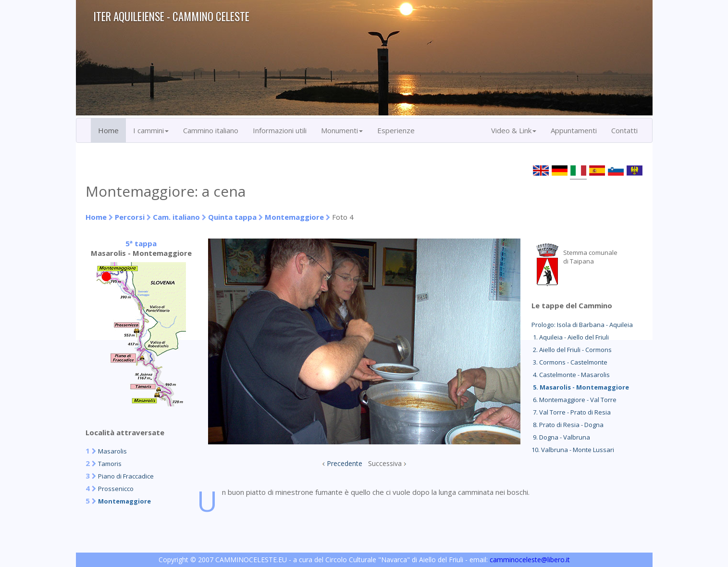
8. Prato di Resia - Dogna (568, 425)
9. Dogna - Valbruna (561, 437)
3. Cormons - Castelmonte (569, 362)
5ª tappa (141, 243)
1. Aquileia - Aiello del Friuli (570, 337)
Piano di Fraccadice (126, 476)
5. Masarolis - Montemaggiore (580, 387)
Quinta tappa (232, 217)
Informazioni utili (280, 130)
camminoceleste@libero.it (530, 560)
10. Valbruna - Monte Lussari (573, 450)
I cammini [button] (151, 130)
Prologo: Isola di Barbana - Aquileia (582, 325)
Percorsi (130, 217)
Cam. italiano (176, 217)
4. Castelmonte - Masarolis (571, 375)
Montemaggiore (294, 217)
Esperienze (396, 130)
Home (108, 130)
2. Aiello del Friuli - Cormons (572, 350)
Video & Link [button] (514, 130)
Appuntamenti (574, 130)
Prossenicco (116, 489)
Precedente (345, 463)
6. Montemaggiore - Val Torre (574, 400)
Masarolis (112, 451)
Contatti (624, 130)
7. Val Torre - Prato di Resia (571, 412)
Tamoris (110, 464)
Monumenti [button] (342, 130)
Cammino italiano (211, 130)
